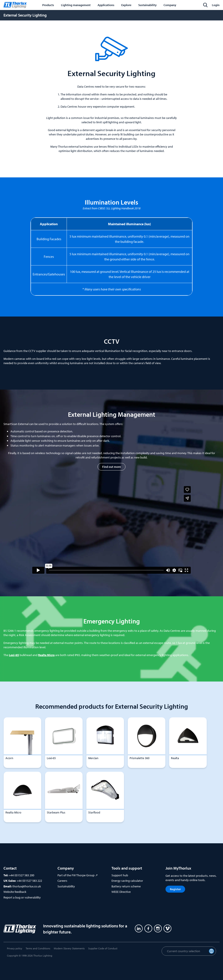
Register (175, 889)
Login (216, 5)
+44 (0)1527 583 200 (22, 875)
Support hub (120, 875)
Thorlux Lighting (43, 956)
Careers (62, 881)
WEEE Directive (121, 892)
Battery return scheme (126, 886)
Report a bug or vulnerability (22, 897)
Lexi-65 (14, 655)
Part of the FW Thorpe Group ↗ (78, 875)
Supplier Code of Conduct (103, 948)
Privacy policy (15, 948)
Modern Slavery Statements (69, 948)
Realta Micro (46, 655)
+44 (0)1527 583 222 (29, 881)
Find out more (111, 467)
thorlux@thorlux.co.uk (27, 886)
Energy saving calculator (127, 881)
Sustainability (66, 886)
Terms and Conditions (38, 948)
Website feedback (15, 892)
